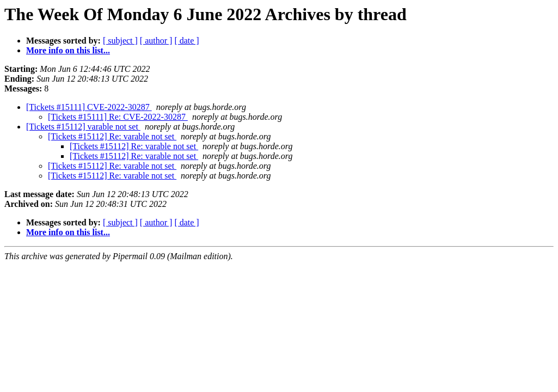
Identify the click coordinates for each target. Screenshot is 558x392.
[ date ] (186, 41)
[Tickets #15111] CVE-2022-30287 (89, 107)
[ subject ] (120, 41)
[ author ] (156, 41)
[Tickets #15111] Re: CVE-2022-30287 (118, 117)
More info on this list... (68, 50)
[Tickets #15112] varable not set (83, 127)
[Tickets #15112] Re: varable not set (112, 136)
